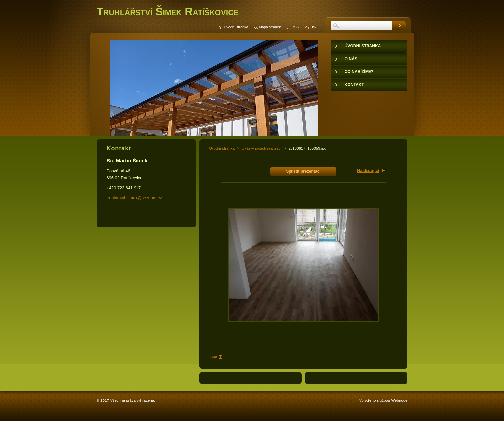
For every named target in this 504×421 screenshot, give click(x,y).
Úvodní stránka (222, 148)
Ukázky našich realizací (261, 148)
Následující (368, 170)
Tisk (313, 27)
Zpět (213, 357)
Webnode (399, 400)
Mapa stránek (270, 27)
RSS (295, 27)
